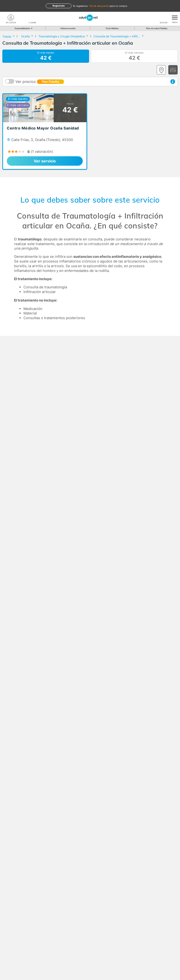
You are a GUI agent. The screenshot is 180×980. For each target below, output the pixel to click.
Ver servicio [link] (45, 161)
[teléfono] (32, 18)
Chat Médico (112, 28)
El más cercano (134, 56)
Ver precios (40, 82)
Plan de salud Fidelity (157, 28)
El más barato (46, 56)
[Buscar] (164, 18)
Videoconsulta (68, 28)
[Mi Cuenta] (11, 18)
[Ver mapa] (161, 70)
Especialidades (23, 28)
